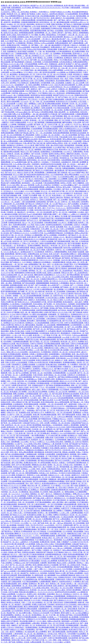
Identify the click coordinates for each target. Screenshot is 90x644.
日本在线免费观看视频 (22, 129)
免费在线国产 (15, 348)
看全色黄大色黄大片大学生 (42, 546)
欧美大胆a (78, 294)
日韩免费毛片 (63, 235)
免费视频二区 (69, 442)
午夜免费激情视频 (64, 26)
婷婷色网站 (31, 24)
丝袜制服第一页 (54, 314)
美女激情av (34, 198)
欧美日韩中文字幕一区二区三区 (63, 191)
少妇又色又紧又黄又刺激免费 (52, 37)
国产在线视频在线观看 (66, 114)
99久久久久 (78, 60)
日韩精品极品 (71, 291)
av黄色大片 (49, 498)
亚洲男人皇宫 (43, 64)
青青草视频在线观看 (72, 339)
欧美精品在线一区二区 (27, 74)
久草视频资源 (21, 43)
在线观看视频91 (9, 58)
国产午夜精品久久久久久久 (20, 233)
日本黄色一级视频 (12, 296)
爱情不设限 (65, 613)
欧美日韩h (38, 210)
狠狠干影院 (65, 344)
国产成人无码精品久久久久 (35, 56)
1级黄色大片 (45, 68)
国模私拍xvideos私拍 (30, 139)
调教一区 (46, 398)
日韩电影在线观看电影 (13, 360)
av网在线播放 (50, 187)
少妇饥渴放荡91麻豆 (78, 429)
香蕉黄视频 (58, 540)
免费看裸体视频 (47, 511)
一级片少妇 (22, 554)
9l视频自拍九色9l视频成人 (42, 262)
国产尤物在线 (84, 127)
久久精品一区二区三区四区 (50, 135)
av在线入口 (69, 124)
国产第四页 (66, 258)
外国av (72, 79)
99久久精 (52, 193)
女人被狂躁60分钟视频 (10, 214)
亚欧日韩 (27, 600)
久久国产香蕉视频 (56, 116)
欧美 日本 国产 (55, 254)
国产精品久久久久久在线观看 (74, 118)
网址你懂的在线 (81, 191)
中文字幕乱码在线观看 (61, 108)
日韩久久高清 (10, 362)
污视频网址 (68, 511)
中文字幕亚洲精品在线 (54, 66)
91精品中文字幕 (83, 529)
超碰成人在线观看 (18, 527)
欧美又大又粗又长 (37, 216)
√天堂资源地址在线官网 (74, 408)
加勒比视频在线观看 (16, 607)
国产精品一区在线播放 (55, 31)
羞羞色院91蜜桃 (37, 312)
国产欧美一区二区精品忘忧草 (11, 423)
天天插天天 (63, 473)
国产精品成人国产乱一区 (29, 133)
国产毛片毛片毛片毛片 (42, 18)
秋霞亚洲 (10, 14)
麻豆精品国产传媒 (40, 268)
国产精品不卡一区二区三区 (78, 235)
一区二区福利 (15, 202)
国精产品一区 (78, 607)
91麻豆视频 (64, 619)
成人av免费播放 (41, 632)
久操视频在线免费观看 (21, 342)
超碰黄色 (37, 181)
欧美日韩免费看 (16, 448)
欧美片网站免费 (9, 358)
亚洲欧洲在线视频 (27, 66)
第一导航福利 (36, 256)
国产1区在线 (36, 154)
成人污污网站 (48, 515)
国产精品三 (33, 93)
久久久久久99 (39, 131)
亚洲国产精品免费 (7, 237)
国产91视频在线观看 (48, 358)
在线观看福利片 (44, 609)
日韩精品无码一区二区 (16, 179)
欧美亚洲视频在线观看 (30, 189)
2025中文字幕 (21, 49)
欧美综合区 (61, 93)
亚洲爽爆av (57, 54)
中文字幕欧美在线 (66, 60)
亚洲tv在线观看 (47, 108)
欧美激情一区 (84, 45)
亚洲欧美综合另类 (13, 45)
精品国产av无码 (50, 567)
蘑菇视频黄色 (74, 89)
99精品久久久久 (48, 369)
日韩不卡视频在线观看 (56, 99)
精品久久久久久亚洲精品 (10, 488)
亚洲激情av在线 (23, 37)
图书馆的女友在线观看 (48, 41)
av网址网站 (36, 623)
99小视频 (35, 35)
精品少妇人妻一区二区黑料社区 (39, 486)
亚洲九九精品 (12, 35)
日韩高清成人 (20, 627)
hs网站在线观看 (36, 642)
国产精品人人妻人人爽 (78, 281)
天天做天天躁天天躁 (32, 16)
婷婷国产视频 (20, 333)
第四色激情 (66, 621)
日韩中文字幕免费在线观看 (74, 323)
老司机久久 (34, 200)
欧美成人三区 (28, 18)
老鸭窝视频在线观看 (26, 33)
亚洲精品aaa (49, 596)
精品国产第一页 (52, 97)
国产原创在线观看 (75, 216)
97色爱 (70, 74)
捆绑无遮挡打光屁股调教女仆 (45, 275)
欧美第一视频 (81, 415)
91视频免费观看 (45, 582)
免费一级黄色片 (32, 89)
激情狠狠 (15, 227)
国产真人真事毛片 (34, 162)
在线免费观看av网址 (69, 160)
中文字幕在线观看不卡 (39, 331)
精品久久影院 (58, 300)
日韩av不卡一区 (12, 412)
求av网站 (42, 35)
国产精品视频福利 (18, 62)
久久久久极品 (23, 28)
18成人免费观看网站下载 (28, 141)
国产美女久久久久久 (40, 377)
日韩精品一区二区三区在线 (60, 423)
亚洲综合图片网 (78, 306)
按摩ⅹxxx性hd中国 (81, 233)
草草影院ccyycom (44, 87)
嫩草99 (24, 14)
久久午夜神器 (54, 158)
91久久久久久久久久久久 (14, 256)
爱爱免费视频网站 (32, 473)
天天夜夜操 (32, 383)
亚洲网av (51, 168)
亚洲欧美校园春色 (56, 362)
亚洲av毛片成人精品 (11, 33)
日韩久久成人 (18, 513)
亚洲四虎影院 (79, 66)
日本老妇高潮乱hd (66, 62)
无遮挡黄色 (36, 164)
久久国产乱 (19, 444)
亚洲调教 (43, 404)
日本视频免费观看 (59, 373)
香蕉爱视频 (75, 425)
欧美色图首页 (10, 538)
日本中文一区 (78, 594)
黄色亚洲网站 (44, 534)
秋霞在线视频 (24, 421)
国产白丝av (36, 112)
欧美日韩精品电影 (48, 402)
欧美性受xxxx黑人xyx (78, 22)
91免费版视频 (61, 76)
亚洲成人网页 (6, 600)
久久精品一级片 (22, 104)
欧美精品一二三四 (30, 231)
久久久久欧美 (30, 145)
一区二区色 (54, 529)
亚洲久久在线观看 (46, 200)
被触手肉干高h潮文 (74, 154)
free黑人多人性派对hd (43, 185)
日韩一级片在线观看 (22, 198)
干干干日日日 (66, 335)
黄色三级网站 (82, 454)
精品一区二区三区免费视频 (29, 41)
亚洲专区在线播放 (73, 208)
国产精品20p (22, 383)
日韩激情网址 (30, 630)
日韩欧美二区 (63, 89)
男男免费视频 (40, 172)
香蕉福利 (4, 421)
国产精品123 (68, 24)
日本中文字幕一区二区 (44, 74)
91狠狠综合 (67, 367)
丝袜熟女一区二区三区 (76, 448)
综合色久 (45, 14)
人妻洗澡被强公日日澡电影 (56, 319)
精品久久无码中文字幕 (26, 172)
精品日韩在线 (27, 481)
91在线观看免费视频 (80, 569)
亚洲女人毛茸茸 (66, 183)
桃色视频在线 (39, 452)
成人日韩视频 (80, 177)
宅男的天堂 (70, 579)
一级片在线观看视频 (28, 202)
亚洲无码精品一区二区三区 (37, 160)
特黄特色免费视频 (83, 168)
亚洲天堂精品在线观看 (73, 31)
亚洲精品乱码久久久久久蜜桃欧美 (35, 239)
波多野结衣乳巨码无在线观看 (51, 164)
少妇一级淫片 (10, 632)
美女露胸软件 (45, 47)
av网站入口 (71, 106)
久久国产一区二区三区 (13, 369)
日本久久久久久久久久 (60, 281)
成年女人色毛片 (83, 110)
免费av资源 (49, 438)
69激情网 (44, 563)
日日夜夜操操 (44, 333)
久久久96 (27, 193)
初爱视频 (41, 454)
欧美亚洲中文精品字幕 (53, 452)
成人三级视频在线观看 (22, 95)
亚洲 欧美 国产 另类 (24, 385)
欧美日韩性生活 (57, 87)
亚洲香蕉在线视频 (29, 310)
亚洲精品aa (46, 444)
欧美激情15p (11, 450)
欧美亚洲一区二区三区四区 (53, 110)
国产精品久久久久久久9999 (56, 427)
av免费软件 (14, 636)
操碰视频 (38, 150)
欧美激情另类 (53, 239)
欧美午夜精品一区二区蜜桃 (43, 58)
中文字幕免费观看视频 (63, 316)
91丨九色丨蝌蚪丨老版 (79, 519)
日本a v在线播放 (28, 158)
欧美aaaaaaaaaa (40, 66)
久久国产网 (43, 99)
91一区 (85, 419)
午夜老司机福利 (40, 504)
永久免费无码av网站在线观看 (19, 31)
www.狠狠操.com (80, 70)
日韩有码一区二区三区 (74, 195)
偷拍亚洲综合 (51, 35)
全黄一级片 (30, 567)
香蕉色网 (75, 162)
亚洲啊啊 (83, 162)
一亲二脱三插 (18, 264)
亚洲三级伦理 (71, 481)
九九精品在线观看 (67, 517)
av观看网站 (6, 619)
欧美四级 (66, 156)
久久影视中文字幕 (37, 233)
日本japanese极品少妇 (23, 112)
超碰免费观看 (10, 254)
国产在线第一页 (41, 168)
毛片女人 (57, 56)
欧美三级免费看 (34, 85)
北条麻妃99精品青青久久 (49, 279)
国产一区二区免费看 (61, 200)
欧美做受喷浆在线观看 (45, 20)
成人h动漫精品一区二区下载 (42, 602)
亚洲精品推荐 (48, 327)
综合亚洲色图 (73, 638)
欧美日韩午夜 (43, 362)
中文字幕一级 (56, 335)
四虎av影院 (76, 202)
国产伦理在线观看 (15, 68)
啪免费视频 (16, 22)
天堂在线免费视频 (31, 64)
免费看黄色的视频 (15, 536)
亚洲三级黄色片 (57, 18)
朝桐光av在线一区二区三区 (11, 20)
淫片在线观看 (51, 387)
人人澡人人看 (64, 513)
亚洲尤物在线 (61, 358)
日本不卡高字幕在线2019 (25, 76)
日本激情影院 (55, 342)
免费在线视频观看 (62, 43)
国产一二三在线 (44, 89)
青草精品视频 (52, 49)
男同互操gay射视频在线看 (22, 147)
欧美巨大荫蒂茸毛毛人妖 (45, 360)
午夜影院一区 (26, 45)
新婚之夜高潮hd (57, 24)
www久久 (83, 175)
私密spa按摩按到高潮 (18, 127)
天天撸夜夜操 (58, 58)
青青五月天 (65, 273)
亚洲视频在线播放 (69, 362)
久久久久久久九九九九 (30, 534)
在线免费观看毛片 (68, 266)
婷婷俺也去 (11, 145)
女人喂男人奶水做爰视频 (38, 314)
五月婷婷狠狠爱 (76, 325)
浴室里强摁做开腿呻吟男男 (57, 527)
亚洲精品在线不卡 (27, 252)
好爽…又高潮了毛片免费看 (28, 195)
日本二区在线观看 (58, 83)
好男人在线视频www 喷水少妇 (35, 306)
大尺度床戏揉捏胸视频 (50, 62)
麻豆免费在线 (60, 170)
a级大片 (41, 141)
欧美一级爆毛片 (30, 300)
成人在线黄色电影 (79, 458)
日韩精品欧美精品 (54, 469)
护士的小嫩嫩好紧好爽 (9, 28)
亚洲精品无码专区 (76, 72)
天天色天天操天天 (77, 108)
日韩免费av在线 (54, 517)
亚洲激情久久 (84, 486)
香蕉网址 (52, 156)
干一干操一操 (6, 18)
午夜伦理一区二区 (35, 54)
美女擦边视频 (22, 490)
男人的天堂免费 (20, 237)
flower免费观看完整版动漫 (15, 16)
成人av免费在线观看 (11, 141)
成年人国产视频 (9, 99)
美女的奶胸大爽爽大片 (64, 81)
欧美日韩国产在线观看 (26, 51)
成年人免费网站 (55, 508)
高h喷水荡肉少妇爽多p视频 (27, 206)
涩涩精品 (27, 235)
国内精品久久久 (60, 498)
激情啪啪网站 (6, 527)
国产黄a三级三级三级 (38, 143)
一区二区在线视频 (46, 133)
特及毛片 (55, 463)
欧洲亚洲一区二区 (38, 440)
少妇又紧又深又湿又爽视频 (38, 392)
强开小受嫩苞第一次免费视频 (11, 239)
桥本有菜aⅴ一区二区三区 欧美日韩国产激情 (30, 337)
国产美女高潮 (57, 394)
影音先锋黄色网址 (54, 160)
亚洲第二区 (81, 268)
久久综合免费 (72, 373)
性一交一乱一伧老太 (47, 91)
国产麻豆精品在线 (10, 137)
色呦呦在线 (53, 64)
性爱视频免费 (82, 598)
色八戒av (20, 231)
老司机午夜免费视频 (59, 106)
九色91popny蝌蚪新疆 (80, 335)
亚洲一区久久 (44, 198)
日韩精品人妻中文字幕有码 (57, 268)
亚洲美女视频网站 (46, 189)
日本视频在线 (69, 233)
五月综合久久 (8, 191)
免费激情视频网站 (69, 168)
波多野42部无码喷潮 (26, 327)
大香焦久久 (14, 559)
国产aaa (3, 571)
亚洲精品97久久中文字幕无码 (14, 323)
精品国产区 (11, 43)
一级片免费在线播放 (38, 435)
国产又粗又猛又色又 (45, 237)
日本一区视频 (27, 569)
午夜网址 (78, 79)
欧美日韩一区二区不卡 (21, 241)
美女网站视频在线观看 (53, 104)
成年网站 (13, 83)
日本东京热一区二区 (53, 294)
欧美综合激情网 (56, 139)
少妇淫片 (70, 419)
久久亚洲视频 (55, 287)
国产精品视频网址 (58, 220)
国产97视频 (30, 127)
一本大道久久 (46, 39)
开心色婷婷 (44, 492)
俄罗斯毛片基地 (21, 254)
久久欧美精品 (15, 304)
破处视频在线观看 (81, 477)
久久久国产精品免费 (61, 400)
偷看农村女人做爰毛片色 (16, 268)
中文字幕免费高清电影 (54, 367)
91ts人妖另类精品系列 (68, 433)
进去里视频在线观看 (48, 16)
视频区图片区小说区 (44, 258)
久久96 (51, 85)
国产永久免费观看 (10, 617)
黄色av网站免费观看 (26, 452)
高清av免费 (20, 446)
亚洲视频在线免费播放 (62, 385)
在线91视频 (7, 114)
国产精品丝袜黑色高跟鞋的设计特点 (37, 175)
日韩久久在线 (49, 141)
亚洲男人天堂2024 (7, 627)
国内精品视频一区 (83, 16)
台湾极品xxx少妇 (19, 563)
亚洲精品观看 (76, 471)
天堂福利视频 (45, 83)
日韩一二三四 (12, 381)
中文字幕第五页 (23, 83)
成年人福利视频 (70, 502)
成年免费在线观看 (23, 248)
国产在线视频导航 (80, 81)
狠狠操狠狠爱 (13, 421)
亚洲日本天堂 (55, 333)
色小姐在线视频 (69, 18)
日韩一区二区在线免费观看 (46, 102)
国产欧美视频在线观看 (9, 584)
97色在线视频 (34, 542)
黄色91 (44, 390)
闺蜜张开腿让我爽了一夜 (52, 214)
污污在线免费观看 (72, 14)
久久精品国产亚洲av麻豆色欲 (32, 110)
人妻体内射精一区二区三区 (41, 477)
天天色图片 (57, 189)
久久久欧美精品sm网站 (66, 177)
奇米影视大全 (67, 141)
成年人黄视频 (23, 584)
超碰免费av (45, 26)
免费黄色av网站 (48, 506)
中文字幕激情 (64, 390)
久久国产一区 (48, 54)
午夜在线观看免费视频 (51, 183)
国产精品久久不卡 (15, 158)
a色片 (7, 565)
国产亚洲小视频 (64, 166)
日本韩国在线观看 (30, 513)
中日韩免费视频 (40, 137)
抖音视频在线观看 (10, 116)
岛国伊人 (72, 200)
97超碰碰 (37, 191)
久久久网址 (25, 442)
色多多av (13, 377)
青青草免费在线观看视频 (68, 598)
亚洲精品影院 (20, 577)
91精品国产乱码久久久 (26, 137)
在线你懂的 (53, 179)
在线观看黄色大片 (78, 248)
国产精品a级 (57, 258)
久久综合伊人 (6, 12)
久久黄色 (86, 325)
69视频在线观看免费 (54, 337)
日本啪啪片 (56, 185)
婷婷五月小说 (20, 325)
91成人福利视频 (42, 475)
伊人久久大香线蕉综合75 (73, 87)
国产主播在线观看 (15, 582)
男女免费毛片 (27, 369)
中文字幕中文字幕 (51, 131)
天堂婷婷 (45, 154)
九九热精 (73, 542)
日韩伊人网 (56, 33)
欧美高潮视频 (27, 329)
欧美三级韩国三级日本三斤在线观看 (25, 218)
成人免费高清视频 (78, 51)
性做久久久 (5, 456)
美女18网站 (84, 586)
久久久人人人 (61, 208)
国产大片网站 (37, 550)
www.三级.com (74, 49)
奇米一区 (12, 373)
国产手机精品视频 (8, 112)
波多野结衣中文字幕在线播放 (30, 561)
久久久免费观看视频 (74, 536)
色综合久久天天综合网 (41, 613)
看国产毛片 (38, 467)
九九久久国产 (42, 638)
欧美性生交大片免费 (43, 24)
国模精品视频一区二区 (15, 511)
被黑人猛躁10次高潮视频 (51, 256)
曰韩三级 (41, 104)
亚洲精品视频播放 (7, 444)
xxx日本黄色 (80, 229)
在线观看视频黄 (60, 596)
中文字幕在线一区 (71, 296)
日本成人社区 (68, 465)
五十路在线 (79, 37)
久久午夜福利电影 (57, 175)
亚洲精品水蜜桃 (42, 354)
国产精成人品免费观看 (75, 573)
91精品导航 (68, 607)
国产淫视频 (45, 308)
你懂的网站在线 (34, 254)
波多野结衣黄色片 (66, 582)
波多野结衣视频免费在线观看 (16, 208)
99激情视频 (19, 193)
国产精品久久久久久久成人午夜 (12, 64)
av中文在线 (8, 241)
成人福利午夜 (40, 291)
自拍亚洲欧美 (50, 81)
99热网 (14, 385)
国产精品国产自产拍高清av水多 (26, 118)
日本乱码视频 (59, 438)
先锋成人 (63, 463)
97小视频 (30, 210)
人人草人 (4, 387)
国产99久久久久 (11, 172)
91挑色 (39, 14)
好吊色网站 (8, 342)
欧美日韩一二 (38, 335)
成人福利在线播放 (41, 70)
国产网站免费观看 (73, 275)
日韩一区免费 (45, 423)
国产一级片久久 (47, 494)
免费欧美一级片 (9, 638)
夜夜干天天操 (63, 131)
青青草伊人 (49, 252)
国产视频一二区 (37, 45)
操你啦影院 (26, 183)
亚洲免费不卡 (25, 398)
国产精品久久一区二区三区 (30, 106)
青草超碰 (65, 104)
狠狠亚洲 (39, 552)
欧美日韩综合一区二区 (48, 22)
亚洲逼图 (72, 304)
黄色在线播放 (76, 316)
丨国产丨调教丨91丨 (43, 408)
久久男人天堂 (75, 337)
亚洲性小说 (42, 231)
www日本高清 (7, 398)
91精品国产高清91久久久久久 (76, 99)
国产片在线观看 (41, 285)
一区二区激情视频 (29, 277)
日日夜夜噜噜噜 (17, 379)
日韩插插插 (26, 346)
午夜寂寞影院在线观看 (63, 218)
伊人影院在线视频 (44, 463)
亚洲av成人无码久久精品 (45, 544)
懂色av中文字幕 (35, 37)
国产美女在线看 (34, 402)
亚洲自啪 (33, 120)
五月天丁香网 (30, 527)
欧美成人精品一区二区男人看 (77, 262)
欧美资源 (4, 354)
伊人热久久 (35, 308)
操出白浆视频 (34, 492)
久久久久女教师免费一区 (49, 488)
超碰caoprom (24, 93)
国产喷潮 (60, 339)
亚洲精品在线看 (20, 89)
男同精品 (30, 43)
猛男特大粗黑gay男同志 (55, 143)
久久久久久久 (27, 536)
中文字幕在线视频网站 (43, 502)
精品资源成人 (78, 271)
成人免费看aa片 (33, 490)
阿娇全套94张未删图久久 (28, 592)
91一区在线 (82, 47)
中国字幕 (15, 93)
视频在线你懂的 (9, 438)
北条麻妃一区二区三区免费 (75, 83)
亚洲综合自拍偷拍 (29, 552)
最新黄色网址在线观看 (12, 152)
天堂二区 (17, 14)
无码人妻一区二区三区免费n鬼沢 (46, 166)
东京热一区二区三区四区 (78, 104)
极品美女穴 (22, 212)
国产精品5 (29, 268)
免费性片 (15, 250)
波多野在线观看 (72, 632)
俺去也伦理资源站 (23, 344)
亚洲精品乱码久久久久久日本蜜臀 (77, 129)
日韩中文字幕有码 (22, 314)
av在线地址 (55, 356)
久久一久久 (36, 68)
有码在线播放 (58, 607)
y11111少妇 (29, 191)
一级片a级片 (81, 164)
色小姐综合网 (30, 632)
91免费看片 (74, 364)
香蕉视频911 (50, 440)
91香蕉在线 (11, 279)
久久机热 (22, 227)
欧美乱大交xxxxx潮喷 (14, 139)
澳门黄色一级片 (40, 208)
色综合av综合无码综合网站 (37, 49)
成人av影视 (52, 285)
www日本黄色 (50, 525)
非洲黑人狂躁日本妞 (39, 604)
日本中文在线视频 (29, 360)
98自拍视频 (48, 373)
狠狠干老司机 (40, 145)
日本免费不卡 (17, 18)
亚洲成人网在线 (17, 600)
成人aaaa (71, 172)
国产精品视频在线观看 (46, 579)
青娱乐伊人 (46, 246)
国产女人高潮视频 (50, 235)
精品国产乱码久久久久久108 (63, 95)
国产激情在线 (35, 511)
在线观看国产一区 (21, 85)
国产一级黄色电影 (44, 118)
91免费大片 (76, 39)
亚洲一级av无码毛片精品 (55, 145)
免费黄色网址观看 (72, 298)
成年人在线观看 (37, 548)
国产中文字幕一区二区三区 (32, 79)
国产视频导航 (26, 26)
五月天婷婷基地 (17, 611)
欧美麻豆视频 (80, 500)
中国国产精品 (80, 172)
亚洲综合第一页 (12, 427)
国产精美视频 (40, 122)
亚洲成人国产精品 (56, 308)
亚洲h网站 (7, 371)
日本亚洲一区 (37, 429)
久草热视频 (77, 548)
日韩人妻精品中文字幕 (50, 150)
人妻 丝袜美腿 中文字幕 (60, 444)
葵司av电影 (67, 187)
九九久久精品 (77, 218)
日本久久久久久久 (46, 260)
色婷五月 (5, 131)
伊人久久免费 (18, 175)
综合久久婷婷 (40, 225)
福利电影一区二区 (35, 271)
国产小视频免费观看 (76, 43)
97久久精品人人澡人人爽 (33, 72)
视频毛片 (55, 582)
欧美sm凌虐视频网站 (24, 588)
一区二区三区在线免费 (32, 39)
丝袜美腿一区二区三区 (63, 506)
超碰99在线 (26, 477)
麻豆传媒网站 (63, 630)
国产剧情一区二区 (40, 124)
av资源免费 (72, 563)
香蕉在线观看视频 (77, 277)
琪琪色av (37, 43)
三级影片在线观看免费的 (47, 243)
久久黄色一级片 (7, 225)
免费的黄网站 (78, 152)
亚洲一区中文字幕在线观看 (21, 465)
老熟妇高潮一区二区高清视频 (73, 28)
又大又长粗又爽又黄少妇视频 (77, 76)
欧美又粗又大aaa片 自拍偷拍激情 (54, 210)
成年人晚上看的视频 (14, 477)
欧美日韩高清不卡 (24, 35)
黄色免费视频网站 (15, 294)
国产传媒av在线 (39, 498)
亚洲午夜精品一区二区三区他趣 (55, 375)
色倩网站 (81, 342)
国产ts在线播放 (74, 204)
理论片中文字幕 (11, 181)
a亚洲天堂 (7, 22)
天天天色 (4, 508)
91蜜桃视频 (68, 548)
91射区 (37, 135)
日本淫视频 (12, 37)
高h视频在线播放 (32, 627)
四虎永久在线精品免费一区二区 (12, 275)
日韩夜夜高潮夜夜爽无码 (30, 22)
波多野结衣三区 (7, 129)
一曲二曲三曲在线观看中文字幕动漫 (57, 45)
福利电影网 (72, 268)
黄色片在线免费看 (13, 102)
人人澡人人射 (16, 335)
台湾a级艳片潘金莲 (55, 331)
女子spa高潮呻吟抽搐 (19, 162)
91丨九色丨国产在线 (42, 127)
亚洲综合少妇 (62, 243)
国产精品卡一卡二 (13, 70)
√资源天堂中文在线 (32, 339)
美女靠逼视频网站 (7, 615)
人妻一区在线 (65, 475)
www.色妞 (31, 225)
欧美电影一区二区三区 (10, 492)
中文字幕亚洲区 (83, 502)
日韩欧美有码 (35, 229)
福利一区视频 (60, 91)
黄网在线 (38, 76)
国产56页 (85, 582)
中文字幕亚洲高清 (16, 39)
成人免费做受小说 (49, 429)
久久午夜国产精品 (12, 41)
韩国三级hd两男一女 (62, 112)
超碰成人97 (59, 360)
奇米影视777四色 (24, 525)
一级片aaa (59, 523)
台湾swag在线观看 (48, 43)
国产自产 (77, 431)
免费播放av (84, 26)
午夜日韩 (58, 168)
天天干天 (59, 525)
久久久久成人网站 (13, 185)
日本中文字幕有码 (67, 294)
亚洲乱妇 (16, 398)
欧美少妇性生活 (57, 118)
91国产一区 (17, 310)
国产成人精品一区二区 (27, 625)
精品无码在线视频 (66, 356)
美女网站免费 (25, 548)
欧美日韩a (67, 248)
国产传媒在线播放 (70, 556)
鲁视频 (77, 538)
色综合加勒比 (38, 304)
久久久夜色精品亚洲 (47, 571)
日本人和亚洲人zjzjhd (73, 220)
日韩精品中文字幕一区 (44, 204)
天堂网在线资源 (28, 168)
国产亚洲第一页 (49, 304)
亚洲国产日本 (43, 316)
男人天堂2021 (33, 99)
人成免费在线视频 (26, 375)
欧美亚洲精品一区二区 (44, 300)
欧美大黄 (22, 433)
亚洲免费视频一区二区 (43, 33)
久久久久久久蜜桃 (18, 460)
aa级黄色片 (24, 542)
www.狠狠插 (81, 592)
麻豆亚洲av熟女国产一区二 (61, 39)
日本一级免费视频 (13, 442)
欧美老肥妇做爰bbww (50, 483)
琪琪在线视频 (45, 490)
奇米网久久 (55, 433)
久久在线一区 (6, 494)
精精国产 (77, 567)
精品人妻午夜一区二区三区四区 (32, 348)
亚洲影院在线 (81, 106)
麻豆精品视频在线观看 (48, 339)
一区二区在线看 (34, 28)
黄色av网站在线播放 (70, 139)
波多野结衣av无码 (27, 81)
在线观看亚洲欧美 (59, 262)
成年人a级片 (36, 390)
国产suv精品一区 (45, 394)
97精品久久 (75, 45)
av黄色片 (54, 89)
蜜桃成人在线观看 (37, 248)
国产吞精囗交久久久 (22, 302)
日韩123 (62, 129)
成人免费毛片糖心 (77, 467)
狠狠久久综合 (53, 577)
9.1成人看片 (76, 460)
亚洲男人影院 (50, 379)
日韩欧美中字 (75, 390)
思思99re (59, 187)
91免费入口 (41, 442)
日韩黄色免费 (68, 525)
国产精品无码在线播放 (46, 460)
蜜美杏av (53, 584)
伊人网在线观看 (28, 135)
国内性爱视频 (41, 321)
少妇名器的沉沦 (34, 352)
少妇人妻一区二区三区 (76, 35)
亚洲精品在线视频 (72, 377)
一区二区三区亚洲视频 (45, 120)
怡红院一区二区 (83, 362)
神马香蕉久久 (78, 74)
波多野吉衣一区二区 (25, 131)
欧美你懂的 (42, 594)
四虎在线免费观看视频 (61, 133)
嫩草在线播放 (67, 122)
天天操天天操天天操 (46, 218)
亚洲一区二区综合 (69, 164)
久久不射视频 (23, 271)
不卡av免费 (16, 106)
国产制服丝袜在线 (45, 419)
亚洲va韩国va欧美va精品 (26, 116)
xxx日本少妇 (69, 70)
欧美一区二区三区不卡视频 (68, 239)
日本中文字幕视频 (78, 120)
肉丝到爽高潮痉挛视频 (38, 31)
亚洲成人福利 (73, 179)
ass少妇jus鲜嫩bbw (17, 72)
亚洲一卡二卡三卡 (23, 60)
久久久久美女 (36, 600)
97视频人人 (66, 214)
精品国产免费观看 (74, 310)
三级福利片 (17, 396)
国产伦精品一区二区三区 (69, 287)
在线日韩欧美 (73, 609)
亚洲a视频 (79, 145)
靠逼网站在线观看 (36, 636)
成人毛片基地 (41, 527)
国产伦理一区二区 (40, 329)
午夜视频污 (45, 448)
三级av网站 (11, 87)
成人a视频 (85, 227)
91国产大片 (42, 598)
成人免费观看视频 (49, 76)
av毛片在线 (36, 26)
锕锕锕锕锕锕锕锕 (43, 283)
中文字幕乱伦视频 (77, 158)
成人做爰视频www (31, 379)
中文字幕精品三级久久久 (47, 93)
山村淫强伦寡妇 (18, 371)
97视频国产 (65, 542)
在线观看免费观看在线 (23, 390)
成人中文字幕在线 (60, 74)
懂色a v (85, 237)
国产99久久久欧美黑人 (63, 460)
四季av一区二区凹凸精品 (20, 12)
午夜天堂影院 (38, 375)
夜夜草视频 (78, 24)
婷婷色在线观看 (47, 95)
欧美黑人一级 (83, 223)
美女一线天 (64, 79)
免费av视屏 (15, 500)
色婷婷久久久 (22, 187)
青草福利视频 (51, 51)
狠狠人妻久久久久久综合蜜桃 (17, 352)
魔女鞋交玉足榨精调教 (74, 237)
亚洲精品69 (68, 58)
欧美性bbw (34, 87)
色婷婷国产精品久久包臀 (57, 573)
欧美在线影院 (68, 302)
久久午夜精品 (12, 206)
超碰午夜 (67, 471)
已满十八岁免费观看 (67, 229)
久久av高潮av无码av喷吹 (22, 164)
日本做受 (30, 208)
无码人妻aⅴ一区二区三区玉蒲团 (62, 588)
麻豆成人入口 (69, 37)
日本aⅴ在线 (56, 521)
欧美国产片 (70, 64)
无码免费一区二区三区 (36, 596)
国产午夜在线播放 (74, 243)
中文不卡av (78, 124)
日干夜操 (18, 110)
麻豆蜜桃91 (14, 74)
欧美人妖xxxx (70, 496)
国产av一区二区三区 (44, 277)
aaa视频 (28, 446)
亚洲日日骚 (33, 471)
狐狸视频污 (73, 392)
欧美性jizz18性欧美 (14, 602)
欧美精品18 (65, 515)
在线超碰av (31, 410)
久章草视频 (37, 62)
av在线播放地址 (22, 99)
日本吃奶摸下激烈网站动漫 (76, 463)
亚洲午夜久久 (78, 54)
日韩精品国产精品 (82, 289)
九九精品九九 (21, 594)
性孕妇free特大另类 (71, 127)
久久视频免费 (6, 106)
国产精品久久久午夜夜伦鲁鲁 (43, 170)
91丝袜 (28, 331)
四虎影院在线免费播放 (57, 481)
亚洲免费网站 (26, 114)
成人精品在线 (82, 559)
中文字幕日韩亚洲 (32, 91)
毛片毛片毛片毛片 (12, 498)
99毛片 (66, 546)
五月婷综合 (31, 212)
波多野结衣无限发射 (57, 14)
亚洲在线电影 (41, 202)
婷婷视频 (73, 454)
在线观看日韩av (47, 181)
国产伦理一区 (40, 427)
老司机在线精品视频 (31, 400)
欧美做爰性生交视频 (34, 515)
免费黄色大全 (50, 412)
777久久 (42, 387)
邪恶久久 (38, 483)
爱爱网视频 (17, 283)
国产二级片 (5, 348)
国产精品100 (30, 204)
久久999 (27, 511)
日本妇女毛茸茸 (75, 352)
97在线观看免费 (26, 304)
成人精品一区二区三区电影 (32, 396)
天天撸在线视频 (48, 496)
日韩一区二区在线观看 (24, 415)
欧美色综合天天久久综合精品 (67, 102)
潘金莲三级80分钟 (57, 198)
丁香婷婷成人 (77, 187)
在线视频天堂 (12, 51)
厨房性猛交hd (35, 95)
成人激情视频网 (14, 66)
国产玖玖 (53, 26)
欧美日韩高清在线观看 (66, 346)
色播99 (17, 133)
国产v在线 (74, 486)
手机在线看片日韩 (66, 137)
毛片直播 (64, 216)
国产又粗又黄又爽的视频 (12, 346)
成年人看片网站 (17, 463)
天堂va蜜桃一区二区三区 (50, 229)
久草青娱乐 (26, 68)
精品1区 (73, 283)
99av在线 (80, 433)
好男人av (13, 350)
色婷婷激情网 (40, 298)
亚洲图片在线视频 (29, 364)
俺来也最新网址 (80, 517)
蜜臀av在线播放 (19, 394)
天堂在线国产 (62, 35)
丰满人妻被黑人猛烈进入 (15, 408)
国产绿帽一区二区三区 (26, 291)
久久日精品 (25, 494)
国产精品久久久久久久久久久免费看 (14, 486)
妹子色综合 (44, 254)
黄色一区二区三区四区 (16, 567)
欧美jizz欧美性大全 (72, 623)
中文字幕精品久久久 (22, 590)
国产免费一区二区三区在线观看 (42, 60)
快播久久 (41, 379)
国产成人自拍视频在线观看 (42, 147)
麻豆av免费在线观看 (31, 607)
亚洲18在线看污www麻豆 (57, 590)
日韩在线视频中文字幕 (13, 277)
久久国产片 (11, 415)
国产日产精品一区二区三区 (66, 16)
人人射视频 (12, 124)
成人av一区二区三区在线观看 (33, 223)
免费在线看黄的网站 (80, 62)
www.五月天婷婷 (73, 358)
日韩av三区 (26, 243)
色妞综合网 (35, 47)
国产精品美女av (7, 531)
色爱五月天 (13, 271)
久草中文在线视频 (47, 241)
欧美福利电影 (70, 145)
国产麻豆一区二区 (34, 287)
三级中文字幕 (10, 76)
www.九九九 (16, 494)
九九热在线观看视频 (9, 47)
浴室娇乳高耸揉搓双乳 (54, 225)
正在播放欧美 (18, 404)
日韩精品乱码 (16, 26)
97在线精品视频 (23, 598)
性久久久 (14, 554)
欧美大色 (83, 394)
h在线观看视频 (7, 170)
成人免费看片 (36, 108)
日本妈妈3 (45, 162)
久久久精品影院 (14, 81)
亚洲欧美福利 (35, 83)
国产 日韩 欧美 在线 (70, 47)
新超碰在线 (54, 283)
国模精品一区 (35, 494)
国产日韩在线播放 (10, 339)
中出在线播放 (81, 634)
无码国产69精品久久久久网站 (61, 12)
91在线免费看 (68, 225)
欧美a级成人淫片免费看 (18, 392)
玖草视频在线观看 (14, 354)
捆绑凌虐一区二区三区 (81, 396)
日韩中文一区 (66, 202)
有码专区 (30, 166)
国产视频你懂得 (45, 220)
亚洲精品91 (30, 323)
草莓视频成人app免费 (25, 124)
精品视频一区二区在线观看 (46, 325)
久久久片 (30, 122)
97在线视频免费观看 (27, 540)
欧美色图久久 (44, 12)
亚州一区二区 (49, 216)
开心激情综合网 (38, 575)
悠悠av (56, 60)
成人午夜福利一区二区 (51, 467)
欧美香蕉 (61, 561)
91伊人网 (73, 350)
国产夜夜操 (31, 14)
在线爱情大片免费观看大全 (16, 287)
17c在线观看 (77, 141)
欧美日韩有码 (47, 500)
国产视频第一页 (44, 529)
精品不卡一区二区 (38, 294)
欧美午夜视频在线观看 (16, 91)
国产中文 (56, 519)
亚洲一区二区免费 (71, 143)
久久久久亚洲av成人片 (12, 252)
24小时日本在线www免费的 (55, 298)
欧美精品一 (34, 12)
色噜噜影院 (78, 588)
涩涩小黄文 (14, 452)
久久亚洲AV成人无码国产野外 (63, 264)
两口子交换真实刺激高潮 (35, 554)
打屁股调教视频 (57, 152)
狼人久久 (59, 594)
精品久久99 (25, 152)
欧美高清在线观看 (49, 72)
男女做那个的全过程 (56, 206)
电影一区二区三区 (45, 195)
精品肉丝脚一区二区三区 (36, 227)
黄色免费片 (9, 110)
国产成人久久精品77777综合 (47, 177)
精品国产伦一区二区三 (11, 542)
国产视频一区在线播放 (24, 438)
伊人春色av (12, 150)
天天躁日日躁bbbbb (15, 143)
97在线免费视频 (37, 129)
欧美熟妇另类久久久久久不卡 (54, 406)
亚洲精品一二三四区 (28, 469)
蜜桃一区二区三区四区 (72, 116)
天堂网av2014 (33, 362)
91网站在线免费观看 (28, 20)
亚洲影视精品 (45, 152)
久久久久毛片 (61, 275)
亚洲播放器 (77, 412)
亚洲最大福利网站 (70, 110)
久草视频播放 (64, 283)
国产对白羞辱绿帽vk (40, 481)
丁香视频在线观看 (21, 54)
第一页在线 (71, 527)
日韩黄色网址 (79, 279)
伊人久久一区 (46, 191)
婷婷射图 (31, 185)
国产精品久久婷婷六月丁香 (77, 147)
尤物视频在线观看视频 (69, 56)
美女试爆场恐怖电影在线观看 (11, 79)
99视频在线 (52, 479)
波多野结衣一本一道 (20, 471)
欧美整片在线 (42, 273)
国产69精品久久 (16, 262)
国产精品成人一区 (78, 198)
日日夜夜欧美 (39, 252)
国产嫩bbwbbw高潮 (61, 369)
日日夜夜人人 (20, 56)
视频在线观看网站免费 (9, 97)
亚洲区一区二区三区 (55, 465)
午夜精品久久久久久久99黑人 (19, 156)
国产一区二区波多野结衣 (64, 271)
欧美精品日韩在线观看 (12, 266)
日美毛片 (77, 225)
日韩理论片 (71, 375)
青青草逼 (44, 85)
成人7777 (21, 181)
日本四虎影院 (84, 617)
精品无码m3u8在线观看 (16, 483)
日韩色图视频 (66, 354)
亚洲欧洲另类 (63, 49)
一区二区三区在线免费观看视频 (30, 296)
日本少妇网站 (39, 81)
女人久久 (53, 398)
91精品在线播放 (82, 200)
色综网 (51, 316)
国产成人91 (30, 179)
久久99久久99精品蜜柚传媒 (43, 289)
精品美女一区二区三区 (26, 150)
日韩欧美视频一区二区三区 (16, 166)
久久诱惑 (26, 120)
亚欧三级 (75, 241)
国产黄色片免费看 (42, 116)
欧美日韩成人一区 (41, 179)
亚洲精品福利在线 (15, 223)
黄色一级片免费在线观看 (66, 415)
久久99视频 (42, 617)
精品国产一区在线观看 (23, 604)
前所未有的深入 (62, 304)
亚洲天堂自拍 (58, 296)
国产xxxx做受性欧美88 (32, 371)
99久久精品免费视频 (66, 279)
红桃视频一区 (27, 448)
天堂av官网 (77, 122)
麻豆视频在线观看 (63, 22)
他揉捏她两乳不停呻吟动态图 (52, 28)
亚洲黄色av (37, 369)
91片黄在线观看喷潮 (64, 51)
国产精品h (50, 385)
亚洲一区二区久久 (36, 421)
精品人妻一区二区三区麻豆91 (11, 168)
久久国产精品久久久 (60, 204)
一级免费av (13, 131)
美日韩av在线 (68, 308)
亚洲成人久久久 (59, 237)
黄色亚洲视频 (78, 531)
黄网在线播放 (70, 492)
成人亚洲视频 (59, 289)
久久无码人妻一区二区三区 (74, 300)
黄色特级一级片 (12, 298)
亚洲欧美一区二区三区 (79, 483)
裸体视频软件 (66, 333)
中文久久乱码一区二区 (48, 417)
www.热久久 (68, 152)
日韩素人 (33, 354)
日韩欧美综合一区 (78, 333)
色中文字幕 (34, 387)
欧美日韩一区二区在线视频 (56, 291)
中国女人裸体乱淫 (22, 358)
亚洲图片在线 (80, 181)
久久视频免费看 (37, 235)
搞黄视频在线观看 (76, 131)
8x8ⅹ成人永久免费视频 (34, 356)
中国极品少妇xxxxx (59, 419)
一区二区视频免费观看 (15, 300)
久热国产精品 (20, 279)
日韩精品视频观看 (70, 602)
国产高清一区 (55, 68)
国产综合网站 (30, 408)
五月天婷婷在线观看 (16, 306)
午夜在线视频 (68, 66)
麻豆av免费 (59, 431)
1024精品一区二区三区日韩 (16, 24)
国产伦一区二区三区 (60, 212)
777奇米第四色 (25, 108)
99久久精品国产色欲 (18, 619)
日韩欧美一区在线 (13, 154)
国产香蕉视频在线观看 (62, 241)
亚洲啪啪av (51, 431)
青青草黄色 (47, 636)
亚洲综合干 (57, 550)
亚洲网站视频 (61, 536)
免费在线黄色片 (57, 47)
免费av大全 (16, 114)
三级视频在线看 (20, 160)
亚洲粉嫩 (57, 260)
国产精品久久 (6, 479)
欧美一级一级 (8, 118)
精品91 (74, 640)
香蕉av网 (36, 415)
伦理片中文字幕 (81, 18)
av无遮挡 (49, 56)
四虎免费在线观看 (20, 225)
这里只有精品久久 (15, 243)
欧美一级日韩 (50, 227)
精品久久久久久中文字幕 (69, 381)
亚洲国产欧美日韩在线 (51, 79)
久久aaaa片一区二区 (28, 102)
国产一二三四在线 (63, 285)
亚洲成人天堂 (81, 481)
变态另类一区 (13, 387)
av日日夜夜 (74, 621)
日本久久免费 (6, 364)
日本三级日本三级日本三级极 (61, 458)
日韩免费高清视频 (47, 112)
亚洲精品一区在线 (23, 642)
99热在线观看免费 (70, 504)
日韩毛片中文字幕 (57, 323)
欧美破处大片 (68, 193)
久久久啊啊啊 (63, 179)
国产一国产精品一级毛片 (63, 20)
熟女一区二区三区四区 (24, 58)
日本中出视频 (13, 592)
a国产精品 (61, 377)
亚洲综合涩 (75, 26)
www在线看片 (12, 571)
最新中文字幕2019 (80, 58)
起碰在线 (29, 62)
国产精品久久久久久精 (79, 166)
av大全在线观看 (22, 362)
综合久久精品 (26, 640)
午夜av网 (26, 143)
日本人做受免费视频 (56, 70)
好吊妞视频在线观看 (51, 129)
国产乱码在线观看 (22, 87)
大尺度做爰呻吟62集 (16, 319)
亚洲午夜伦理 (32, 237)
